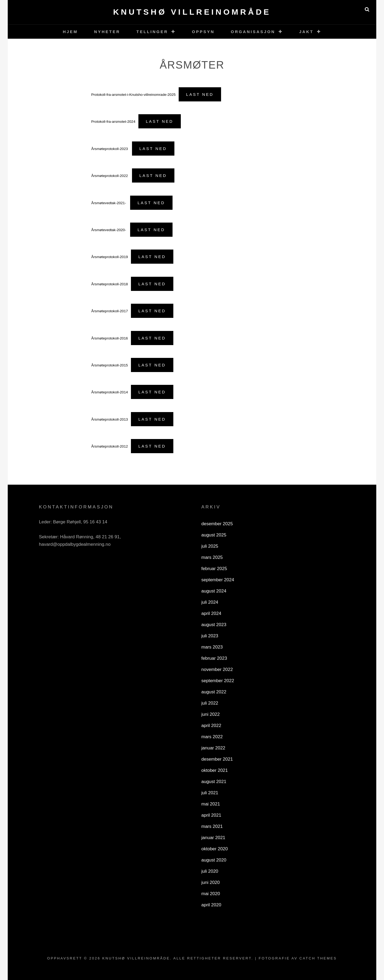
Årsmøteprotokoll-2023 (110, 149)
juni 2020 (211, 882)
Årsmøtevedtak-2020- (109, 230)
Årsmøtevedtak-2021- (109, 203)
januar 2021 (213, 838)
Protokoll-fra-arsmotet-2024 (113, 122)
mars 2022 (212, 737)
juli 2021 (210, 793)
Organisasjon (253, 32)
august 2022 (214, 692)
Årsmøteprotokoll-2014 (110, 392)
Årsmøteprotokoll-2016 (110, 338)
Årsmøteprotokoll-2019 (110, 257)
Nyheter (107, 32)
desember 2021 (217, 759)
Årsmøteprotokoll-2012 (110, 446)
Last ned (200, 94)
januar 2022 (213, 748)
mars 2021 (212, 826)
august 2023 (214, 625)
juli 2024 (210, 602)
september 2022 (218, 681)
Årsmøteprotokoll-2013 (110, 419)
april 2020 (211, 905)
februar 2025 (214, 569)
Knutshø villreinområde (192, 12)
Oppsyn (203, 32)
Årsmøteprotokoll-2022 (110, 176)
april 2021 (211, 815)
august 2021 (214, 782)
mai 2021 (211, 804)
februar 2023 (214, 658)
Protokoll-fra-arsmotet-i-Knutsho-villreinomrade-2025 (133, 95)
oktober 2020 (215, 849)
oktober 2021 (215, 770)
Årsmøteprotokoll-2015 (110, 365)
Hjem (70, 32)
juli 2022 (210, 703)
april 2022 (211, 726)
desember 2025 (217, 524)
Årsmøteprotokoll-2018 (110, 284)
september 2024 (218, 580)
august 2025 (214, 535)
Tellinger (152, 32)
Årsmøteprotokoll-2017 (110, 311)
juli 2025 (210, 546)
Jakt (306, 32)
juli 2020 (210, 871)
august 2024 (214, 591)
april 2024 (211, 613)
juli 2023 (210, 636)
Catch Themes (318, 958)
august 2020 (214, 860)
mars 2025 (212, 557)
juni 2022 (211, 714)
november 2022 (217, 669)
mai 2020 (211, 894)
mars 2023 (212, 647)
